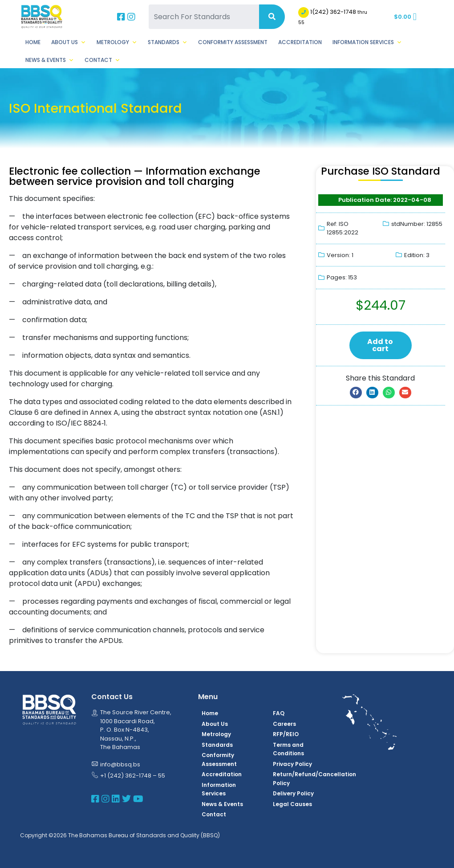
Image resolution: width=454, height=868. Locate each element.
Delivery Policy (293, 793)
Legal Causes (292, 804)
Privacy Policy (292, 764)
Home (33, 42)
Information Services (367, 42)
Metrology (117, 42)
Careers (284, 724)
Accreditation (300, 42)
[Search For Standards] (204, 17)
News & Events (50, 60)
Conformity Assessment (233, 42)
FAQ (279, 713)
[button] (356, 393)
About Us (69, 42)
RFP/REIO (286, 734)
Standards (168, 42)
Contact (102, 60)
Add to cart (380, 345)
